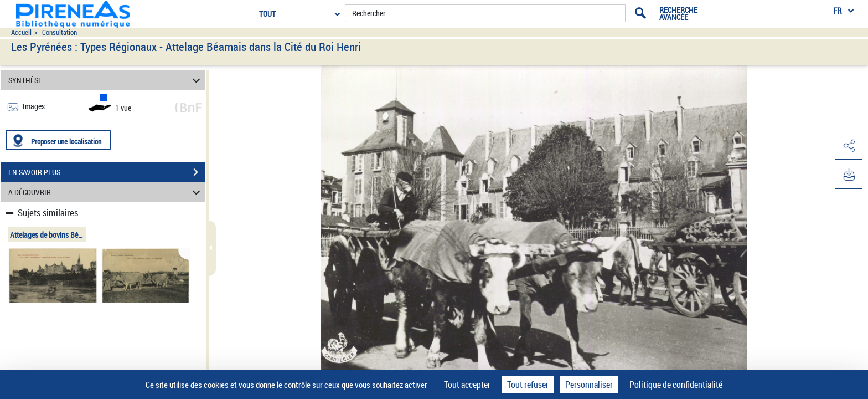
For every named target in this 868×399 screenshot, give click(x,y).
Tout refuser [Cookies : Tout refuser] (528, 385)
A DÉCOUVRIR (106, 192)
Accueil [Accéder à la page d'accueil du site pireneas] (21, 32)
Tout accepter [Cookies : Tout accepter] (467, 385)
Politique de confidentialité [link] (676, 385)
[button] (849, 146)
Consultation (60, 32)
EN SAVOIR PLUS (107, 172)
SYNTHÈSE (106, 80)
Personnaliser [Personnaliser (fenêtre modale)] (589, 385)
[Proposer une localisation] (58, 140)
